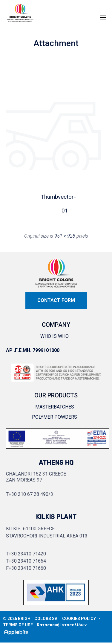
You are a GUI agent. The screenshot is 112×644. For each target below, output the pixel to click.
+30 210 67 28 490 (29, 494)
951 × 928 (65, 236)
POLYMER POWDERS (55, 417)
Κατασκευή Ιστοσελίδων (62, 625)
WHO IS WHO (55, 336)
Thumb (47, 197)
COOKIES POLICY (79, 619)
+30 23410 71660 (27, 568)
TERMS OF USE (18, 625)
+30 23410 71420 (27, 554)
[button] (56, 300)
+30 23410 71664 (27, 561)
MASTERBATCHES (55, 407)
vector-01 (65, 199)
